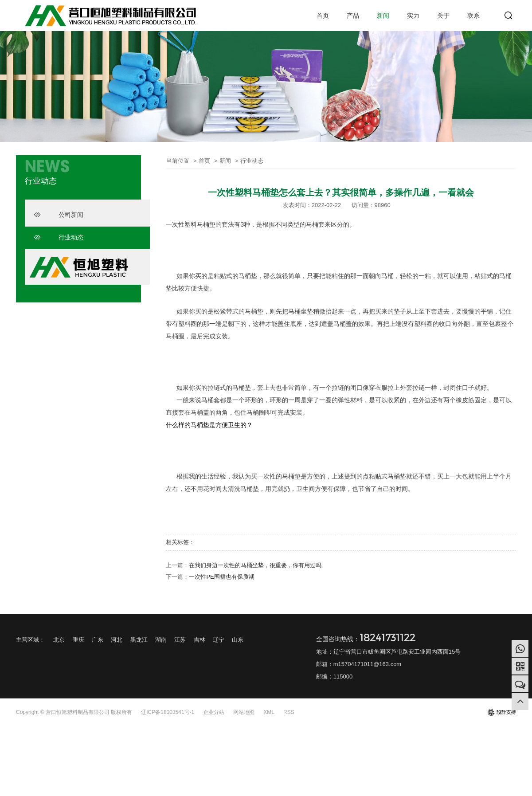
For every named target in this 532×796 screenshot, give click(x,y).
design (502, 712)
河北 (117, 640)
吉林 (199, 640)
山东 (238, 640)
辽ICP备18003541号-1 (168, 712)
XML (269, 712)
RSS (289, 712)
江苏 (180, 640)
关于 (443, 16)
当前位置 (178, 161)
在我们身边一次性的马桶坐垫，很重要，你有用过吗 (255, 565)
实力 (413, 16)
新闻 (383, 16)
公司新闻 (59, 215)
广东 (98, 640)
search (509, 16)
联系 (473, 16)
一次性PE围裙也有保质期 (221, 577)
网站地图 (244, 712)
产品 (353, 16)
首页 (323, 16)
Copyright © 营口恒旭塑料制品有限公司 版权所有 (74, 712)
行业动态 (59, 237)
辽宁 (219, 640)
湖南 (161, 640)
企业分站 (214, 712)
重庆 (78, 640)
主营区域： (30, 640)
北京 (59, 640)
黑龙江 (139, 640)
